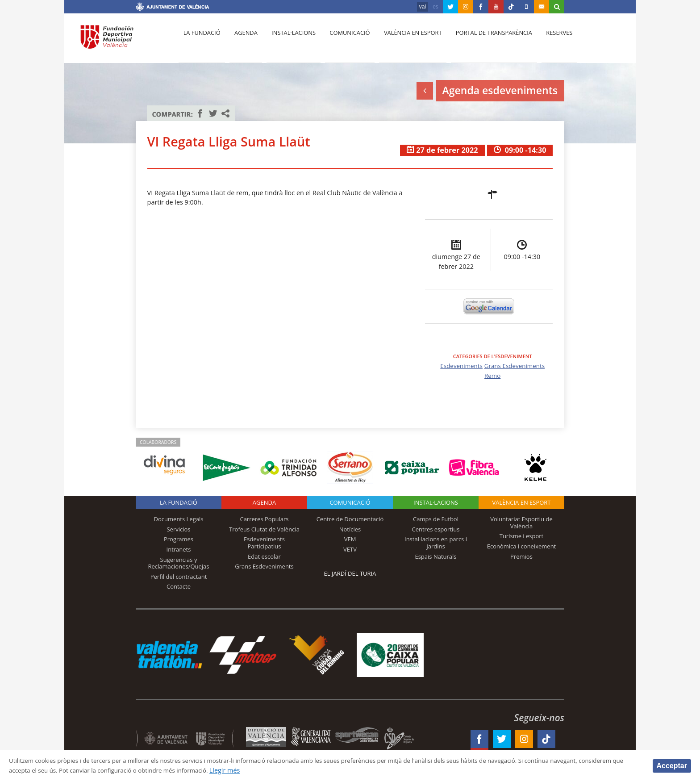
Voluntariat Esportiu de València (521, 523)
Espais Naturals (435, 556)
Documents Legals (179, 519)
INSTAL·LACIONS (436, 502)
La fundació (201, 41)
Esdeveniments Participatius (264, 543)
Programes (179, 539)
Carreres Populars (264, 519)
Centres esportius (436, 529)
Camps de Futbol (436, 519)
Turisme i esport (522, 536)
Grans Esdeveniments (516, 366)
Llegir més (292, 770)
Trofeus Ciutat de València (264, 529)
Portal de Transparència (484, 41)
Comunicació (343, 41)
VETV (350, 549)
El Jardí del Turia (350, 573)
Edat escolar (264, 556)
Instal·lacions (288, 41)
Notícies (350, 529)
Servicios (178, 529)
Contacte (179, 586)
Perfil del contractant (179, 577)
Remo (493, 375)
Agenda (243, 41)
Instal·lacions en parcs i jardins (436, 543)
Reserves (547, 41)
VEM (350, 539)
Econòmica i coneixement (522, 546)
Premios (521, 556)
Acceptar (672, 765)
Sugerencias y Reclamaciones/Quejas (179, 563)
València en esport (404, 41)
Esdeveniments (459, 366)
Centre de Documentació (350, 519)
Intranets (179, 549)
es (435, 7)
